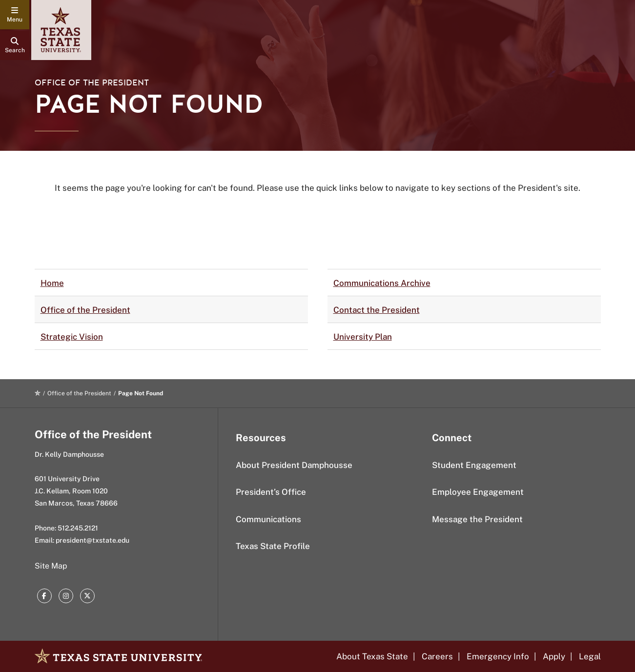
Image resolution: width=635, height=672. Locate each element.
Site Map (51, 566)
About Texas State (372, 656)
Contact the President (377, 310)
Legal (590, 656)
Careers (437, 656)
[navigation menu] (15, 15)
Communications (268, 519)
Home (52, 283)
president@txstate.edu (92, 540)
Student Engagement (474, 465)
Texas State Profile (273, 546)
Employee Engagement (478, 492)
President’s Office (271, 492)
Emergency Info (498, 656)
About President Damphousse (294, 465)
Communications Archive (382, 283)
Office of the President (92, 83)
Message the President (477, 519)
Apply (554, 656)
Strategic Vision (72, 337)
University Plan (363, 337)
